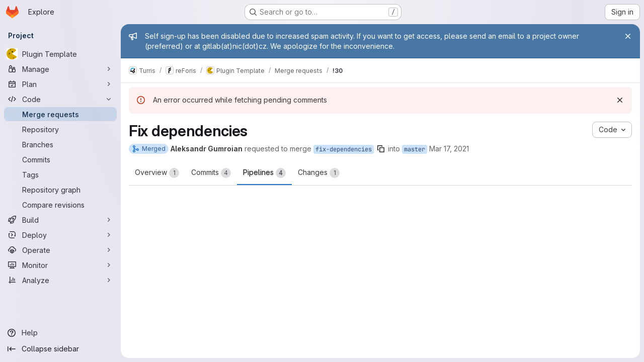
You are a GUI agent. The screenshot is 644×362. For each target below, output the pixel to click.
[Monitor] (60, 265)
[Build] (60, 220)
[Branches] (60, 144)
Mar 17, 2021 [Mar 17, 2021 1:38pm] (449, 149)
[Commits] (60, 159)
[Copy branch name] (381, 149)
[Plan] (60, 84)
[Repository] (60, 129)
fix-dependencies (344, 149)
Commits (211, 173)
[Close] (628, 36)
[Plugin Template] (60, 54)
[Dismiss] (620, 100)
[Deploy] (60, 235)
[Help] (60, 333)
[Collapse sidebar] (60, 349)
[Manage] (60, 69)
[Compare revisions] (60, 205)
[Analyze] (60, 280)
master (415, 149)
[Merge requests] (60, 114)
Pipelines (264, 173)
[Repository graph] (60, 190)
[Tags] (60, 174)
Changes (319, 173)
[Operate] (60, 250)
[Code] (60, 99)
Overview (157, 173)
